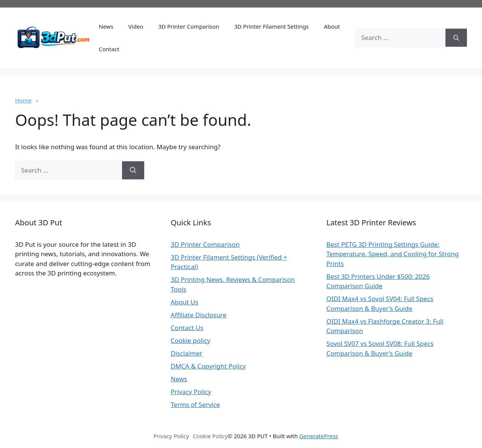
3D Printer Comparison (189, 26)
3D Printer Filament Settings (272, 26)
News (106, 26)
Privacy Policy (191, 392)
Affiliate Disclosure (198, 315)
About (332, 26)
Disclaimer (186, 353)
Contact (109, 49)
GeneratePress (319, 436)
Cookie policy (190, 340)
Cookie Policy (210, 436)
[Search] (456, 38)
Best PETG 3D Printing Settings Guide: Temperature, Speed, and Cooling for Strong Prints (393, 254)
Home (23, 100)
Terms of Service (195, 404)
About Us (184, 302)
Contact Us (187, 328)
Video (136, 26)
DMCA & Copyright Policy (208, 366)
